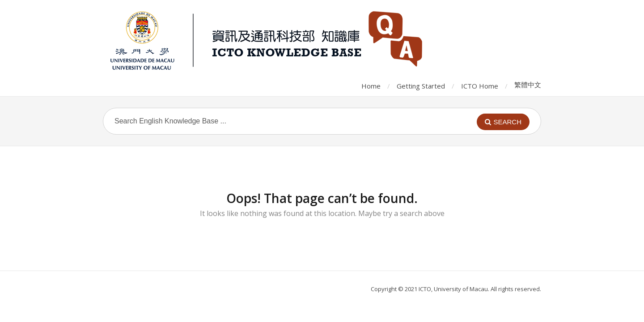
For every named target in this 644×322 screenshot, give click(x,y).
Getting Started (421, 86)
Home (371, 86)
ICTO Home (480, 86)
